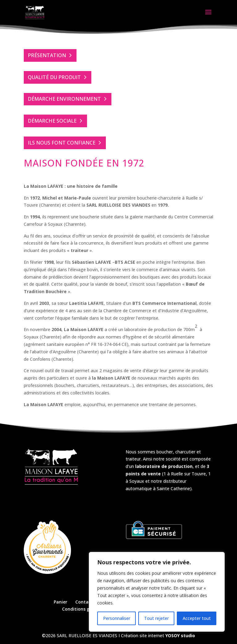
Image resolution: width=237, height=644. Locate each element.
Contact (84, 602)
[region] (157, 592)
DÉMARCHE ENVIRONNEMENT (64, 99)
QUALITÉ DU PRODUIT (54, 77)
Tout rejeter (156, 618)
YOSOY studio (180, 636)
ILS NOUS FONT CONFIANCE (62, 143)
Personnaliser (117, 618)
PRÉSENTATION (47, 55)
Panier (60, 602)
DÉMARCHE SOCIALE (52, 121)
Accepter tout (197, 618)
